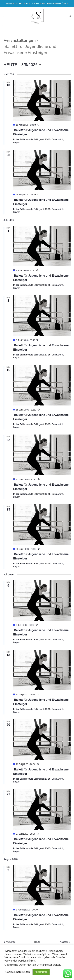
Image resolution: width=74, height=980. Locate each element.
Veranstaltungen (20, 40)
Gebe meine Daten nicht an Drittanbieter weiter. (33, 965)
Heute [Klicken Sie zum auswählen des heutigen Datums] (37, 942)
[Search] (70, 16)
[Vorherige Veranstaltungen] (10, 942)
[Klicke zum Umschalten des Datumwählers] (22, 65)
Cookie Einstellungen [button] (18, 972)
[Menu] (5, 16)
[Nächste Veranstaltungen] (65, 942)
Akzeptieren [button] (41, 972)
